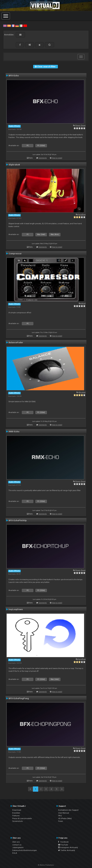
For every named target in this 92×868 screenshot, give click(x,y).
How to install (57, 158)
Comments (43, 158)
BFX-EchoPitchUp (18, 520)
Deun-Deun (80, 125)
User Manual (64, 813)
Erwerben (16, 813)
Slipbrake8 (14, 165)
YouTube (63, 845)
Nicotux (82, 392)
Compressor (15, 253)
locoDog (82, 215)
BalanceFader (16, 342)
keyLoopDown (16, 609)
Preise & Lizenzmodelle (22, 818)
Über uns (16, 842)
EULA (15, 853)
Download (17, 810)
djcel (83, 303)
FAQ (60, 816)
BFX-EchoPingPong (19, 698)
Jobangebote (18, 847)
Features (16, 816)
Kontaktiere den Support (68, 810)
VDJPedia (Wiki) (65, 818)
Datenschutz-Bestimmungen (25, 850)
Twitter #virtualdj (67, 850)
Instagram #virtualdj (68, 847)
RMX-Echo (14, 431)
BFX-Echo (14, 76)
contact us (17, 845)
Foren (61, 821)
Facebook (63, 842)
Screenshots (18, 821)
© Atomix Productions (46, 865)
